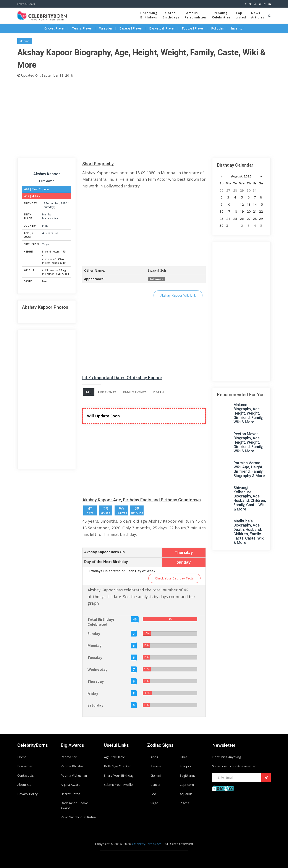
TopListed (241, 15)
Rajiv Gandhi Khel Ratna (78, 817)
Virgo (45, 244)
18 (44, 203)
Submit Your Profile (118, 785)
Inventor (237, 28)
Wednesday (97, 669)
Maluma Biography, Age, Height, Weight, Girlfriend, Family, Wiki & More (248, 413)
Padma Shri (69, 757)
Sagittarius (188, 776)
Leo (153, 794)
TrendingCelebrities (221, 15)
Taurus (156, 766)
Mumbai (48, 214)
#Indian (24, 41)
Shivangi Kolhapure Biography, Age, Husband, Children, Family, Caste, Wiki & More (250, 498)
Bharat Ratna (70, 794)
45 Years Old (50, 233)
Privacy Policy (28, 794)
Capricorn (187, 785)
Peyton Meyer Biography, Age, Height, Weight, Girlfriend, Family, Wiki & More (248, 442)
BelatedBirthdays (171, 15)
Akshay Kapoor (47, 174)
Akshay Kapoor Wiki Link (178, 295)
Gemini (156, 776)
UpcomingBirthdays (149, 15)
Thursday (48, 207)
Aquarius (186, 794)
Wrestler (106, 28)
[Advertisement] (144, 117)
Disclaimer (25, 766)
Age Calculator (115, 757)
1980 (64, 203)
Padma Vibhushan (74, 776)
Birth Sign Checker (117, 766)
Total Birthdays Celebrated (101, 622)
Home (22, 757)
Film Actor (47, 181)
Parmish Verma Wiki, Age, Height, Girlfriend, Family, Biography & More (249, 469)
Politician (218, 28)
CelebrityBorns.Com (147, 844)
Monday (94, 646)
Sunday (94, 634)
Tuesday (95, 658)
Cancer (156, 785)
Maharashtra (50, 218)
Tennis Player (82, 28)
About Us (24, 785)
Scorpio (185, 766)
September (53, 203)
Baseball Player (131, 28)
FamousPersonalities (196, 15)
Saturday (95, 705)
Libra (183, 757)
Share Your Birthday (119, 776)
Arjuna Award (70, 785)
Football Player (193, 28)
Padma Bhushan (73, 766)
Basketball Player (162, 28)
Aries (154, 757)
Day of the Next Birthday (106, 562)
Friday (93, 693)
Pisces (185, 803)
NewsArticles (258, 15)
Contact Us (26, 776)
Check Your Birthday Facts (174, 578)
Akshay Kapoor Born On (104, 552)
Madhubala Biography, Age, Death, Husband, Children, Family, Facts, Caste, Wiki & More (249, 532)
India (45, 226)
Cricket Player (55, 28)
